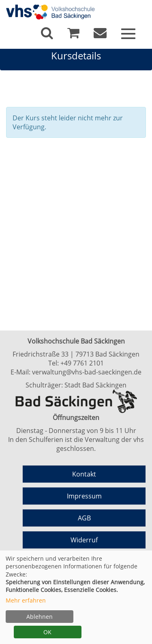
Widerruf (84, 540)
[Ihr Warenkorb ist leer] (73, 35)
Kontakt (84, 474)
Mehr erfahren (26, 600)
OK (47, 632)
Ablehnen (40, 617)
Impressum (84, 496)
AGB (84, 518)
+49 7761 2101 (82, 363)
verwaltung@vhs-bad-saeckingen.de (87, 372)
